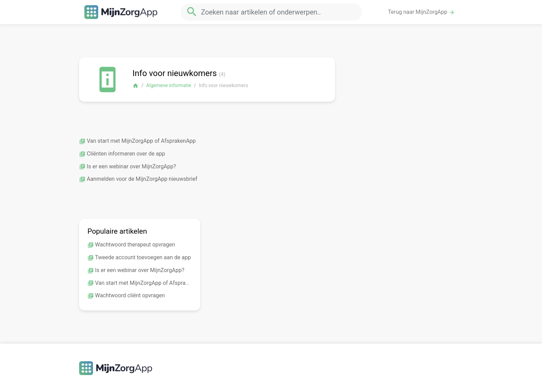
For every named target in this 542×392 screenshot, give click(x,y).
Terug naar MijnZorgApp (421, 12)
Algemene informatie (169, 85)
